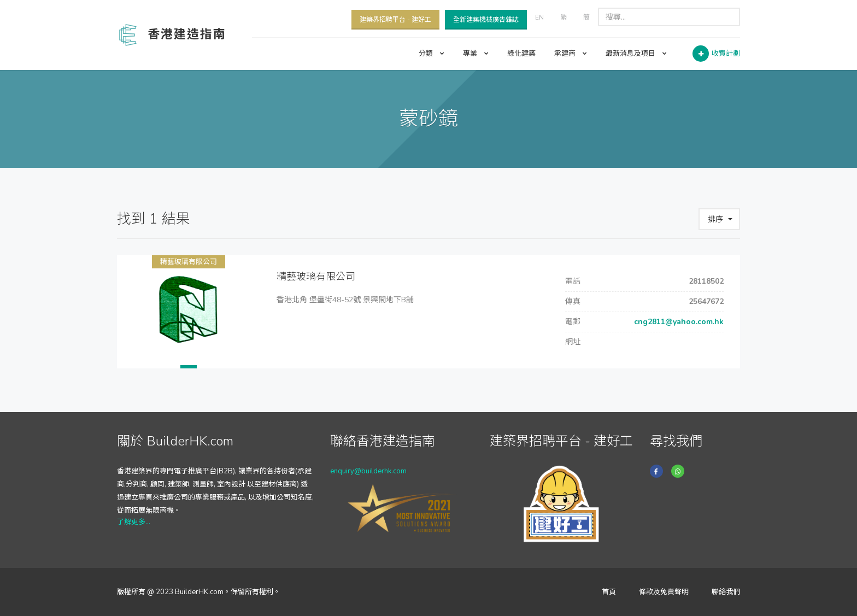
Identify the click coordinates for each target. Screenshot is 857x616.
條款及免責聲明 (664, 592)
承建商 (571, 54)
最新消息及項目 (636, 54)
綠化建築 (521, 54)
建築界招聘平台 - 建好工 (395, 20)
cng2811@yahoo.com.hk (678, 322)
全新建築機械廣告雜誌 (486, 20)
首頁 (609, 592)
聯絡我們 (726, 592)
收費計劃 (726, 54)
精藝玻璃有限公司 (189, 262)
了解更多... (134, 522)
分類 (432, 54)
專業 (476, 54)
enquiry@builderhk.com (368, 471)
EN (539, 17)
